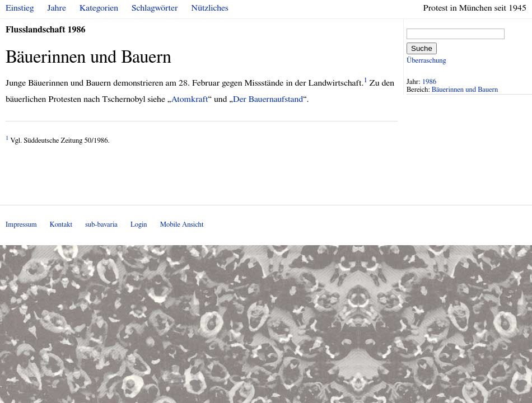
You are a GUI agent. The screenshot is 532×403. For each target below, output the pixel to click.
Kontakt (61, 225)
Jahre (57, 8)
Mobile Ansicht (182, 225)
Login (139, 225)
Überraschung (426, 61)
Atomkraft (189, 99)
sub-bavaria (101, 225)
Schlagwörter (155, 8)
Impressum (21, 225)
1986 (430, 82)
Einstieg (20, 8)
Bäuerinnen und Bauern (465, 90)
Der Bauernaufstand (268, 99)
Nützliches (210, 8)
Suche (422, 48)
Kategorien (99, 8)
